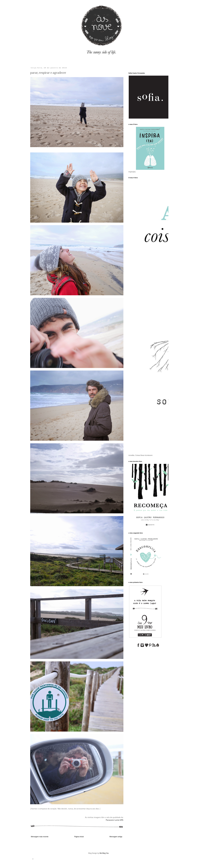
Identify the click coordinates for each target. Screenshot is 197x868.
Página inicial (79, 837)
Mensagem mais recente (40, 837)
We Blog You (104, 853)
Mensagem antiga (116, 837)
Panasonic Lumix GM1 (115, 820)
